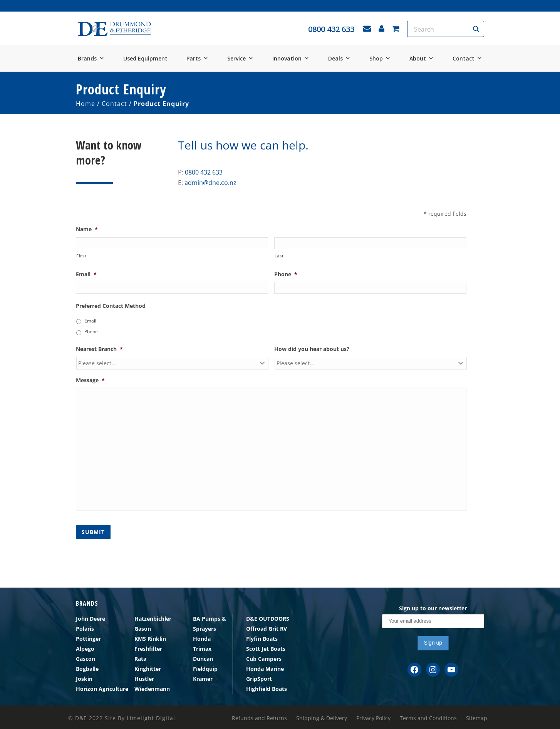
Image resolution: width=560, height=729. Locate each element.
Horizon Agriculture (102, 689)
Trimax (202, 649)
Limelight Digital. (152, 718)
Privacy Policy (373, 718)
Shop (380, 58)
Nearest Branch (99, 349)
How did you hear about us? (312, 349)
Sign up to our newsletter (433, 608)
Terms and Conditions (428, 718)
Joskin (84, 679)
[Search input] (441, 29)
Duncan (203, 659)
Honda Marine (265, 669)
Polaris (85, 629)
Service (240, 58)
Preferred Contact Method (111, 306)
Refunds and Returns (259, 718)
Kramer (203, 679)
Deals (339, 58)
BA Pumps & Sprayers (210, 624)
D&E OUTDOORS (268, 619)
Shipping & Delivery (322, 718)
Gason (143, 629)
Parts (197, 58)
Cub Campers (264, 659)
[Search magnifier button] (476, 29)
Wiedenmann (152, 689)
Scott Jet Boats (266, 649)
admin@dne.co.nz (210, 183)
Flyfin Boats (262, 639)
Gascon (86, 659)
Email (86, 274)
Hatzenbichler (153, 619)
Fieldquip (205, 669)
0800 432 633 (204, 172)
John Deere (91, 619)
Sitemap (477, 718)
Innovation (291, 58)
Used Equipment (145, 58)
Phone (286, 274)
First (81, 256)
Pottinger (88, 639)
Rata (140, 659)
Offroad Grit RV (267, 629)
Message (90, 380)
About (422, 58)
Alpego (85, 649)
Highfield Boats (267, 689)
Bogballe (87, 669)
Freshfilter (148, 649)
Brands (91, 58)
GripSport (259, 679)
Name (87, 229)
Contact (467, 58)
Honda (202, 639)
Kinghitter (148, 669)
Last (279, 256)
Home (86, 104)
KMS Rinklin (150, 639)
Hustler (144, 679)
